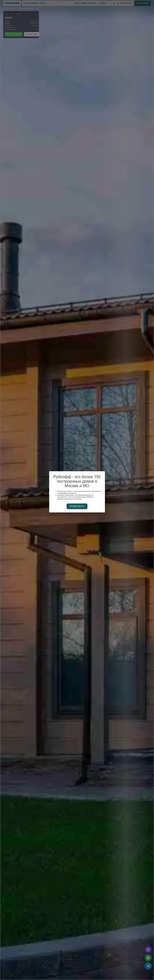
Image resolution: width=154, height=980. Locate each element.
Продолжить (77, 506)
